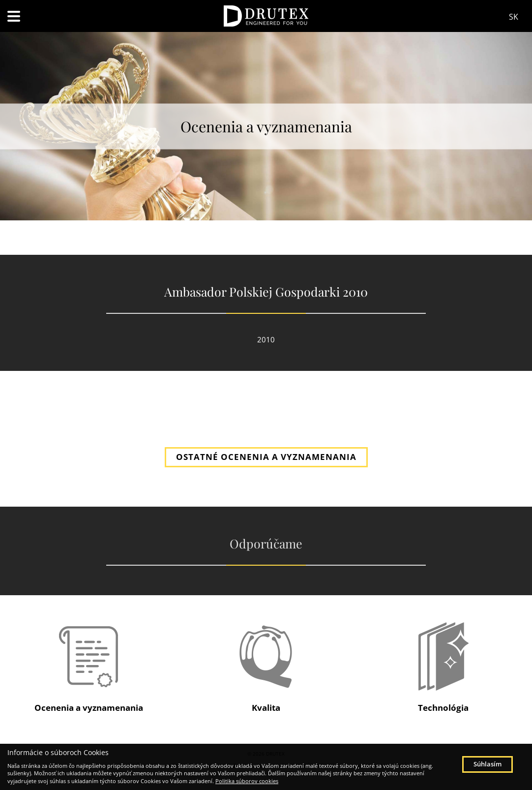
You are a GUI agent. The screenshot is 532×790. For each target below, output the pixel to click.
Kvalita (266, 708)
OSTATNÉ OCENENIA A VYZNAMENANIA (266, 457)
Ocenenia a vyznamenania (89, 708)
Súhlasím (488, 764)
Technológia (443, 708)
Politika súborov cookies (247, 781)
